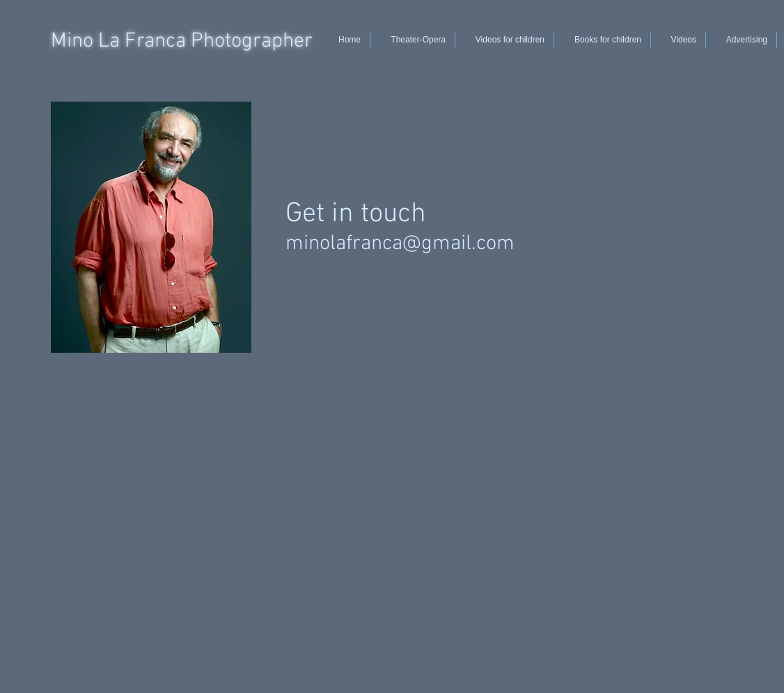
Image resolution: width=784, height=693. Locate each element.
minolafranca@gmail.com (400, 244)
